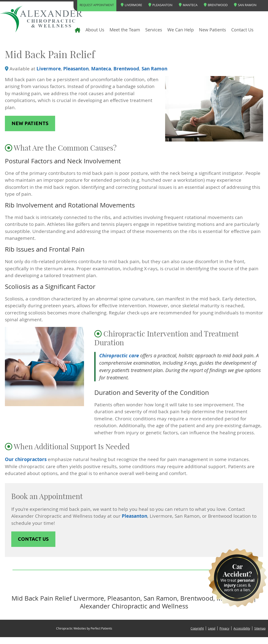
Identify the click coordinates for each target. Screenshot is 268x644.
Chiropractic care (119, 355)
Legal (212, 628)
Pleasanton (160, 5)
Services (154, 30)
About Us (95, 30)
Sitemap (260, 628)
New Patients (213, 30)
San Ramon (245, 5)
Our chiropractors (26, 459)
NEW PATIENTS (30, 123)
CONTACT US (33, 539)
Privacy (224, 628)
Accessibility (242, 628)
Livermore (131, 5)
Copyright (197, 628)
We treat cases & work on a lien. (237, 578)
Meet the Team (125, 30)
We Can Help (181, 30)
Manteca (188, 5)
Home (68, 30)
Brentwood (216, 5)
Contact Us (242, 30)
